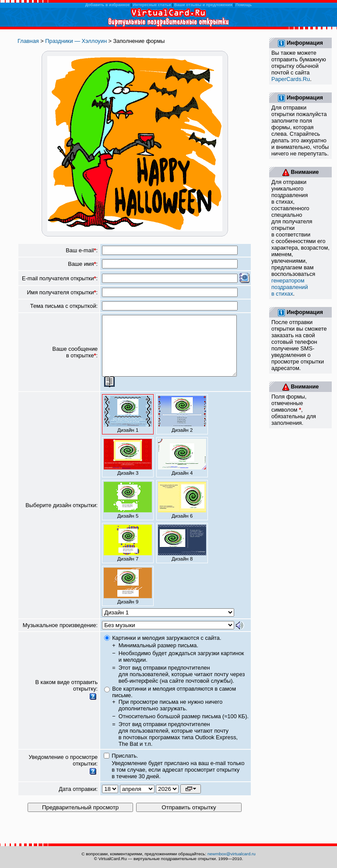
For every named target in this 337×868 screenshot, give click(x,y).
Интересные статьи (152, 5)
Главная (28, 41)
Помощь (244, 5)
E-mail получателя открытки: (60, 278)
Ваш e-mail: (82, 250)
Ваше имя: (83, 264)
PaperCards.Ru (291, 79)
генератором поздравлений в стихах (290, 287)
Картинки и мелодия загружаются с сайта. (167, 650)
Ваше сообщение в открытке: (75, 358)
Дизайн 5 (128, 512)
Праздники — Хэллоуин (76, 41)
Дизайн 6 (182, 512)
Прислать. (125, 767)
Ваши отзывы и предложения (203, 5)
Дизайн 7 (128, 555)
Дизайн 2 (182, 426)
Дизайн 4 (182, 469)
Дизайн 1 (128, 426)
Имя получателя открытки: (62, 292)
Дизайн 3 (128, 469)
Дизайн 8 (182, 555)
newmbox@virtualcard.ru (232, 854)
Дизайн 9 (128, 598)
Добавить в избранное (107, 5)
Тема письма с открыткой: (64, 306)
